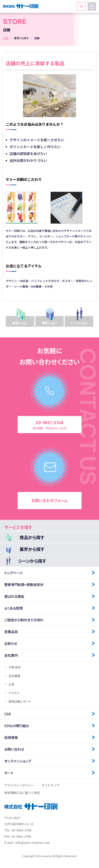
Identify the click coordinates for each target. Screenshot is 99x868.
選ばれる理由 (14, 596)
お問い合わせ (14, 749)
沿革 (11, 684)
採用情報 (11, 737)
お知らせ (11, 643)
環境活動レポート (20, 701)
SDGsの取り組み (17, 726)
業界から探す (21, 38)
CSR (7, 714)
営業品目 (11, 632)
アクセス (14, 693)
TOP (6, 38)
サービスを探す (18, 527)
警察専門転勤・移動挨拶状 (24, 585)
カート (9, 773)
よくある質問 (14, 608)
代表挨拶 (14, 667)
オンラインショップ (18, 761)
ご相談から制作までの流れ (24, 620)
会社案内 (11, 655)
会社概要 (14, 676)
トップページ (14, 573)
